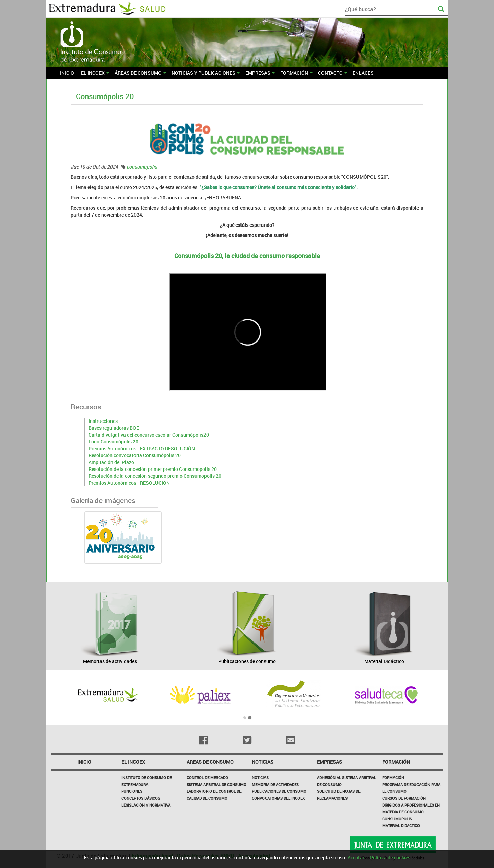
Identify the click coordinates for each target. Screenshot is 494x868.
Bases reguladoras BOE (114, 428)
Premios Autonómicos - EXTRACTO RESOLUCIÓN (142, 448)
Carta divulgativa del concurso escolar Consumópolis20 (149, 435)
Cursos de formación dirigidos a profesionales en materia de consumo (411, 805)
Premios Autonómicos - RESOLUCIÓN (129, 483)
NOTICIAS (263, 762)
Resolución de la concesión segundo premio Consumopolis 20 (155, 476)
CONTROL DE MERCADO (207, 778)
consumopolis (142, 167)
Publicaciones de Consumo (279, 791)
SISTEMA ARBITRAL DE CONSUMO (216, 784)
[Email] (290, 740)
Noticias (260, 778)
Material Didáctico (401, 826)
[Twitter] (247, 740)
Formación (396, 762)
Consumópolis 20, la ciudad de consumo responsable (247, 256)
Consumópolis (397, 819)
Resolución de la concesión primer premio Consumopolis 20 (153, 469)
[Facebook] (204, 740)
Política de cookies (390, 858)
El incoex (133, 762)
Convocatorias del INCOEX (278, 798)
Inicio (84, 762)
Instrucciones (103, 421)
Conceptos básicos (141, 798)
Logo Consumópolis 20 (113, 442)
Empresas (330, 762)
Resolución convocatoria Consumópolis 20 (135, 455)
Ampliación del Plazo (111, 462)
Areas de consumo (210, 762)
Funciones (132, 791)
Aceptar (356, 858)
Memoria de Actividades (275, 784)
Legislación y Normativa (146, 805)
